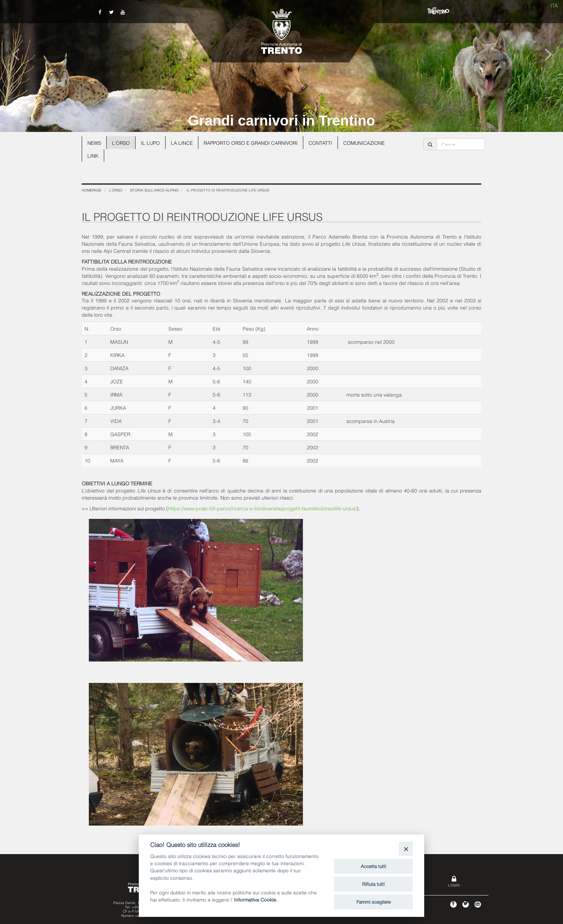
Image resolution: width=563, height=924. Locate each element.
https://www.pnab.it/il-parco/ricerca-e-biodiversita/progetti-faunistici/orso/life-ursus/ (262, 508)
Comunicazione (368, 142)
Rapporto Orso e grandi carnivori (253, 142)
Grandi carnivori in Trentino (282, 121)
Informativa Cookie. (256, 899)
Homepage (92, 190)
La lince (183, 142)
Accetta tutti (373, 866)
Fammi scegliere (374, 902)
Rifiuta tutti (373, 884)
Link (93, 155)
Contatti (324, 142)
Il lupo (152, 142)
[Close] (406, 849)
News (95, 142)
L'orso (122, 142)
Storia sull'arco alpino (154, 190)
